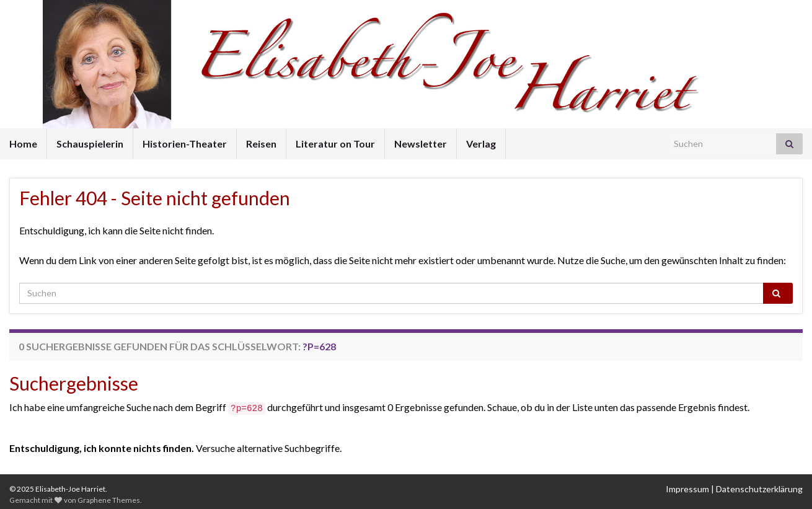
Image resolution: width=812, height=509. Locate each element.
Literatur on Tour (335, 144)
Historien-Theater (185, 144)
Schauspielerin (90, 144)
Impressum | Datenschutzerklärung (734, 489)
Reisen (261, 144)
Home (23, 144)
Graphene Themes (109, 500)
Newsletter (421, 144)
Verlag (481, 144)
